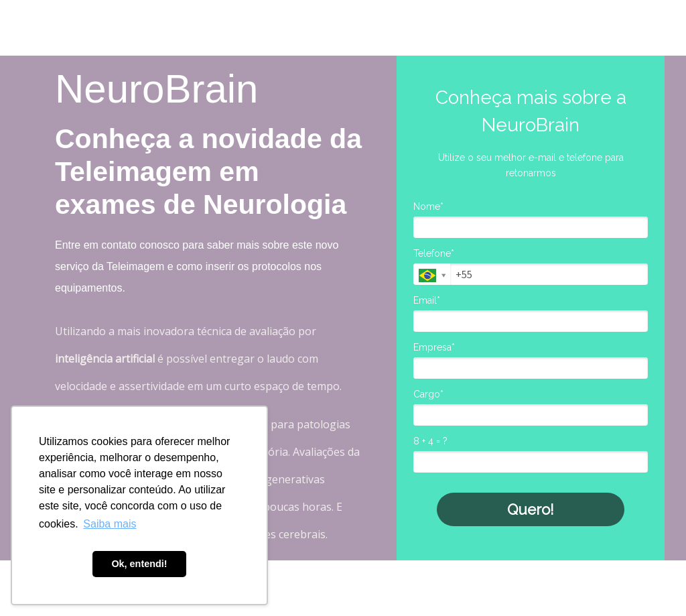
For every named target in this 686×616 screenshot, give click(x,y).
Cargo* (428, 394)
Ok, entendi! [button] (139, 564)
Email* (427, 300)
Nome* (428, 206)
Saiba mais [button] (110, 524)
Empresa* (434, 347)
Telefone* (434, 253)
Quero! (531, 509)
